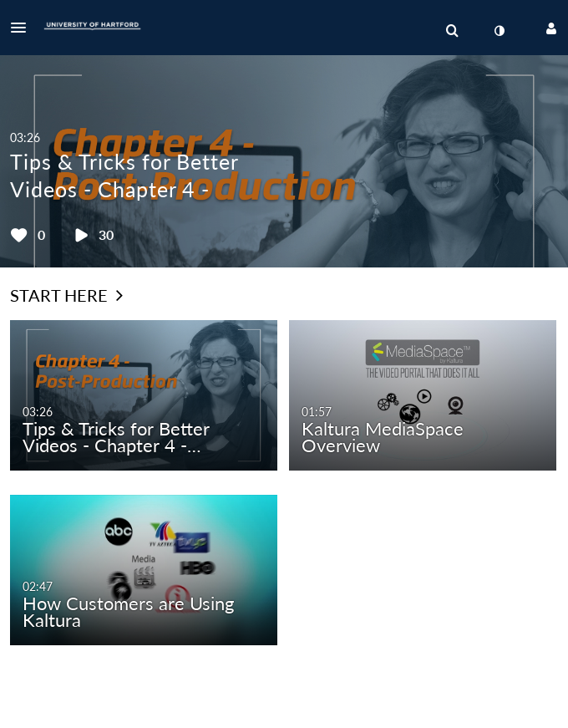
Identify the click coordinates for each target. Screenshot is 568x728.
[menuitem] (452, 31)
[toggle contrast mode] (499, 31)
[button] (23, 28)
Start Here (66, 295)
